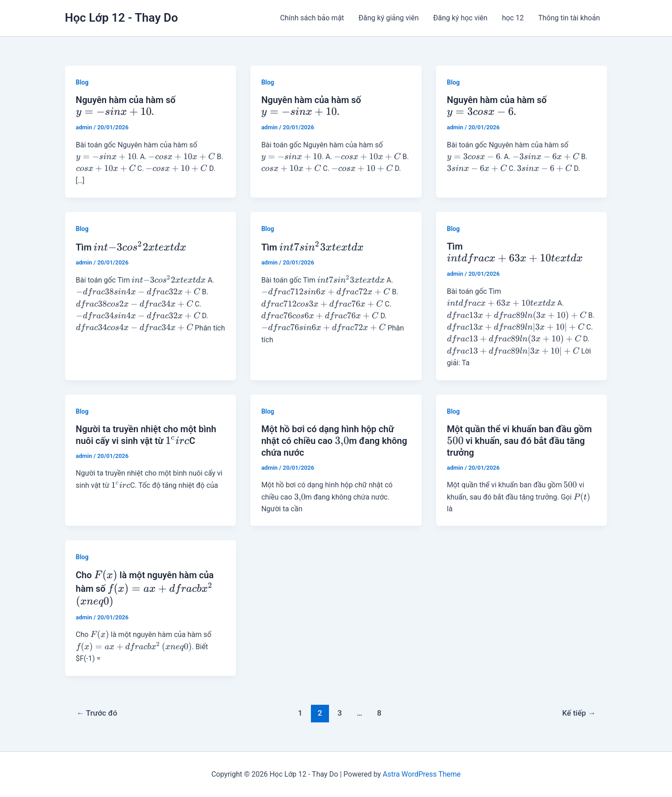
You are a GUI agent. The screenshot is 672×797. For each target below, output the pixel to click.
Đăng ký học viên (461, 18)
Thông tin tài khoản (569, 18)
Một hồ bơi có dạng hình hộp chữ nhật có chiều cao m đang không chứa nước (334, 441)
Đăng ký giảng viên (388, 18)
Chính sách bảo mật (312, 18)
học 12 (513, 18)
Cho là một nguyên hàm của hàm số (145, 588)
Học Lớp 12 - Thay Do (122, 18)
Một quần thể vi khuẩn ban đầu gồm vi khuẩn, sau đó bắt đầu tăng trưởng (519, 441)
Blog (82, 82)
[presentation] (114, 112)
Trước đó (97, 713)
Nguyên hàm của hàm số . (126, 106)
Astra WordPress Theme (422, 774)
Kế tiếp (579, 713)
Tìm (131, 247)
